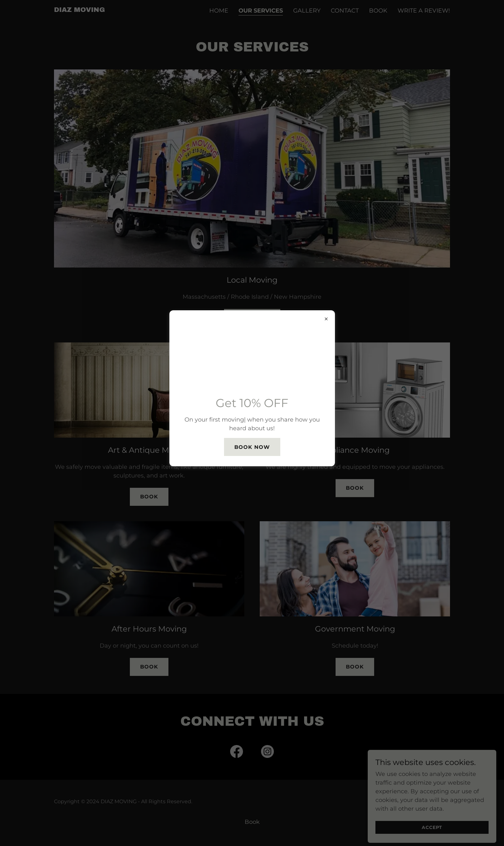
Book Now (252, 447)
